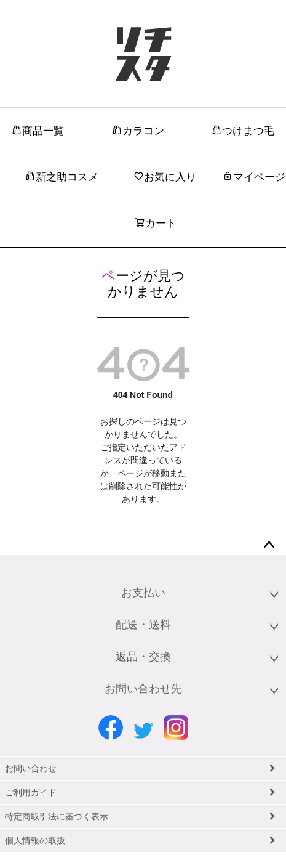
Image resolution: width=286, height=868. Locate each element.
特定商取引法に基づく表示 (57, 816)
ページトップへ (269, 545)
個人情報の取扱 (35, 840)
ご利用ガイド (31, 792)
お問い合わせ (31, 768)
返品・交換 (143, 657)
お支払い (143, 593)
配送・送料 (143, 625)
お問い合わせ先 (143, 689)
